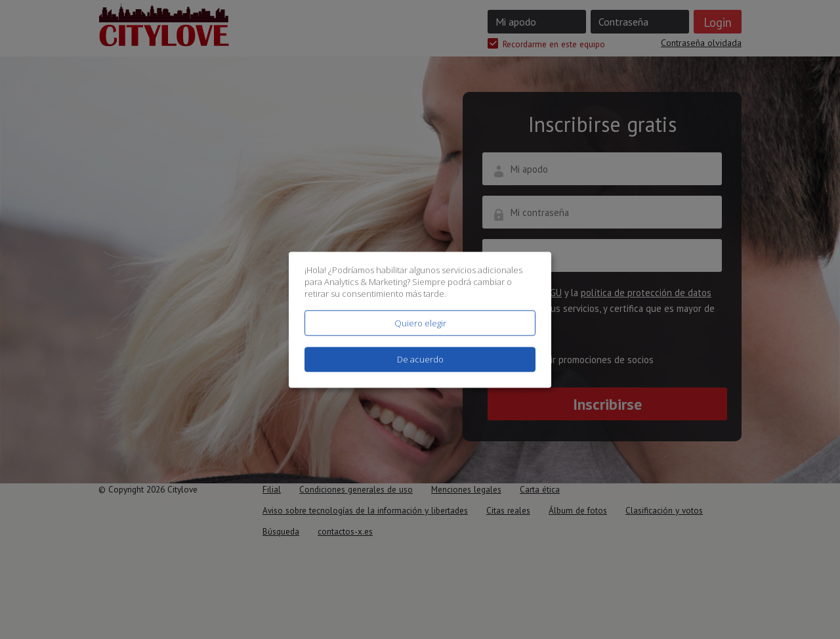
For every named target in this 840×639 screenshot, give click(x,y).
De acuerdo (420, 359)
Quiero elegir (420, 323)
